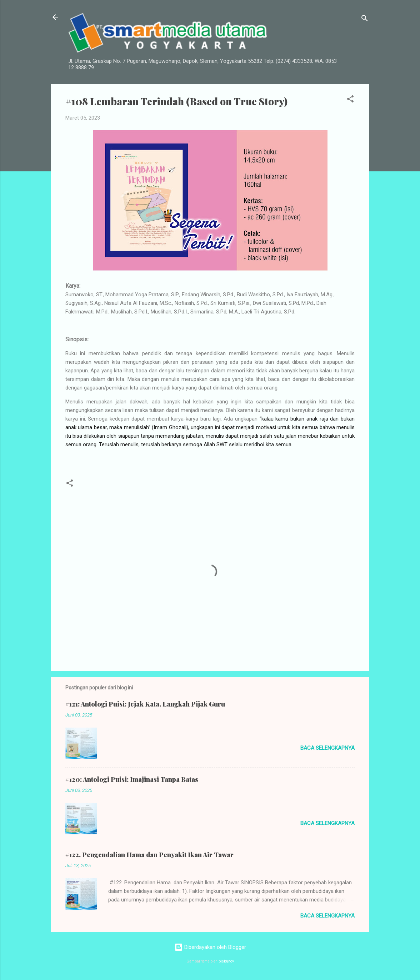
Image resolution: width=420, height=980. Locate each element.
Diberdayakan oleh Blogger (210, 947)
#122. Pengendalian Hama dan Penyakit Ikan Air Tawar (149, 855)
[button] (350, 100)
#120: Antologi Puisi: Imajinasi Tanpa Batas (132, 779)
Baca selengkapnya (327, 748)
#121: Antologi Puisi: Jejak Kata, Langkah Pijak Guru (145, 704)
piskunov (226, 961)
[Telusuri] (365, 19)
